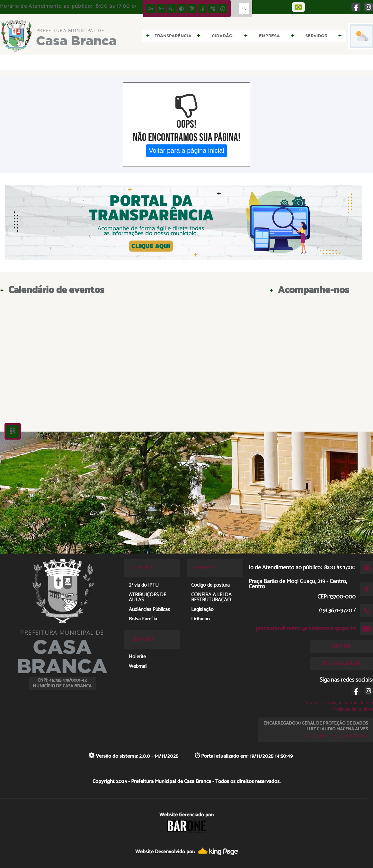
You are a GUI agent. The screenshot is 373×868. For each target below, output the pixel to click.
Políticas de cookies (353, 709)
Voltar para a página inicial (186, 150)
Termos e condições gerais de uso (339, 703)
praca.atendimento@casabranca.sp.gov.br (306, 629)
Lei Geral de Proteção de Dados (336, 736)
